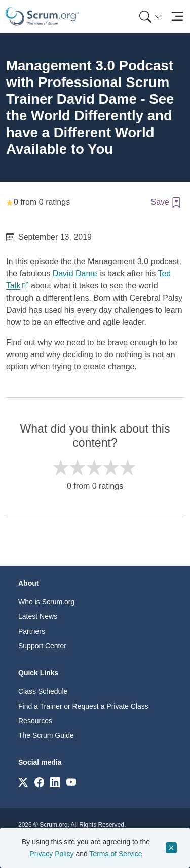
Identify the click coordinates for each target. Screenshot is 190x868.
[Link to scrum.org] (23, 782)
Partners (32, 631)
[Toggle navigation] (177, 16)
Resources (35, 721)
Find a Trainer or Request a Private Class (83, 706)
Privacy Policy (51, 854)
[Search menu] (150, 16)
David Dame (75, 274)
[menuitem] (149, 16)
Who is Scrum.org (46, 602)
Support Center (42, 646)
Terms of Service (116, 854)
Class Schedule (43, 691)
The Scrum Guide (46, 735)
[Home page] (42, 16)
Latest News (38, 616)
